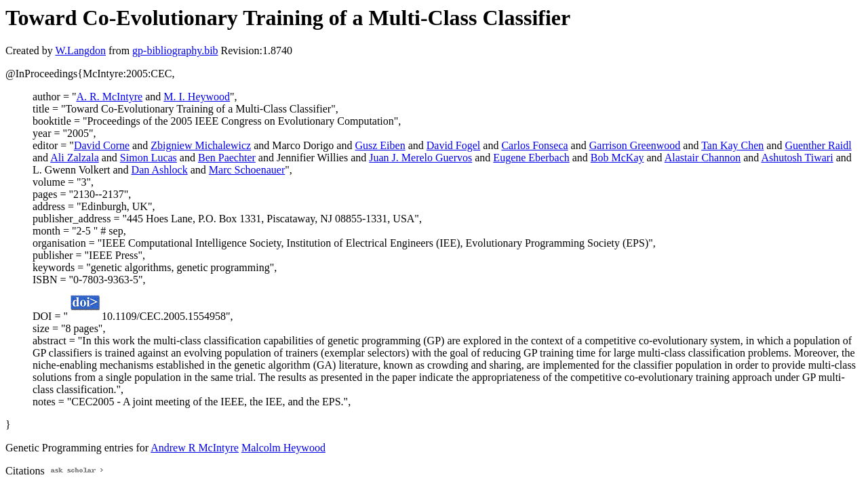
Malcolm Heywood (283, 448)
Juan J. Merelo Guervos (420, 158)
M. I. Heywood (197, 97)
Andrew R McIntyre (195, 448)
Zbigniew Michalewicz (201, 145)
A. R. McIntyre (109, 97)
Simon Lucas (149, 158)
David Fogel (454, 145)
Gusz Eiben (380, 145)
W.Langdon (80, 50)
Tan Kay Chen (732, 145)
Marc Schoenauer (247, 170)
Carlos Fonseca (534, 145)
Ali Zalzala (75, 158)
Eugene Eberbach (531, 158)
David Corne (102, 145)
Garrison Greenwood (635, 145)
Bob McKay (617, 158)
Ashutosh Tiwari (797, 158)
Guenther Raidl (818, 145)
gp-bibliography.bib (175, 50)
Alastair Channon (703, 158)
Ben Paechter (227, 158)
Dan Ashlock (160, 170)
